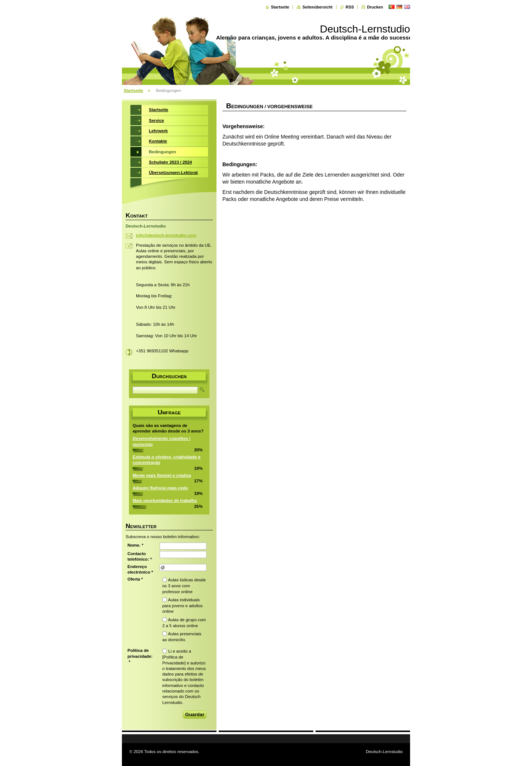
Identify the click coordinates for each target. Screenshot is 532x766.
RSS (350, 7)
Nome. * (135, 545)
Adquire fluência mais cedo (160, 488)
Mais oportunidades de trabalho (165, 500)
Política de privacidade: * (140, 656)
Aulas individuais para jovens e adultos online (182, 606)
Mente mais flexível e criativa (162, 475)
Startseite (280, 7)
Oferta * (135, 579)
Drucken (375, 7)
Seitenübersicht (317, 7)
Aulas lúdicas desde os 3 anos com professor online (184, 586)
